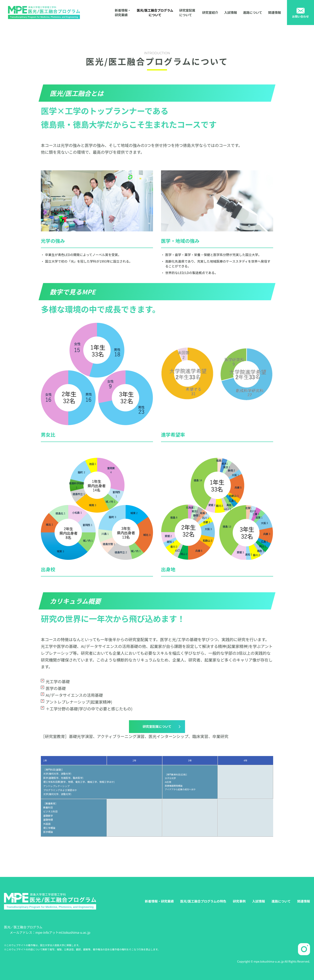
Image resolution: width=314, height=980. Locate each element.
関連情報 (275, 12)
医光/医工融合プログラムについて (155, 13)
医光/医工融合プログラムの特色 (203, 901)
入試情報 (230, 12)
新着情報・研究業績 (123, 13)
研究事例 (239, 901)
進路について (253, 12)
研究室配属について (187, 13)
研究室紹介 (210, 12)
